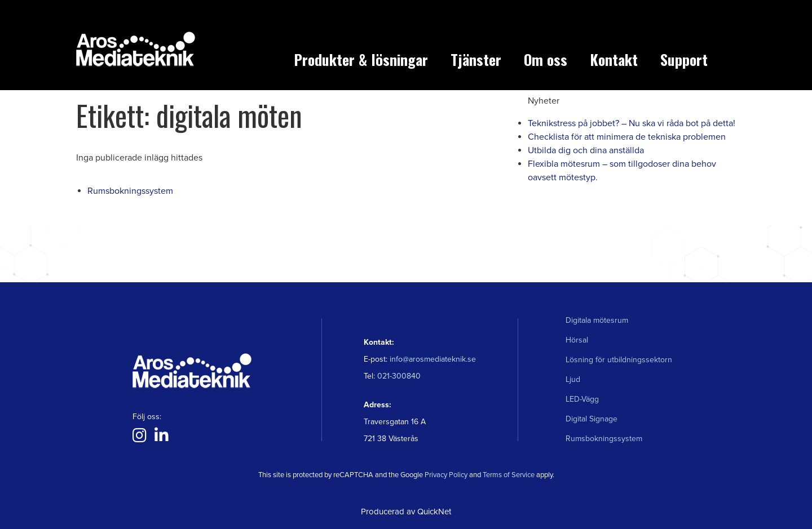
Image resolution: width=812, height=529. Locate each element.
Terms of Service (509, 475)
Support (684, 59)
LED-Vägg (582, 399)
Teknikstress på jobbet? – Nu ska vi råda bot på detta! (632, 123)
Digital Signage (592, 419)
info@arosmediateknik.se (433, 359)
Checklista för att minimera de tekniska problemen (627, 137)
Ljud (573, 379)
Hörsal (577, 340)
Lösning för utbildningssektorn (619, 360)
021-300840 (398, 376)
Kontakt (614, 59)
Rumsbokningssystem (130, 191)
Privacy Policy (446, 475)
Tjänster (476, 59)
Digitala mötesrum (597, 320)
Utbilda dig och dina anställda (586, 150)
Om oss (546, 59)
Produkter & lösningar (361, 59)
